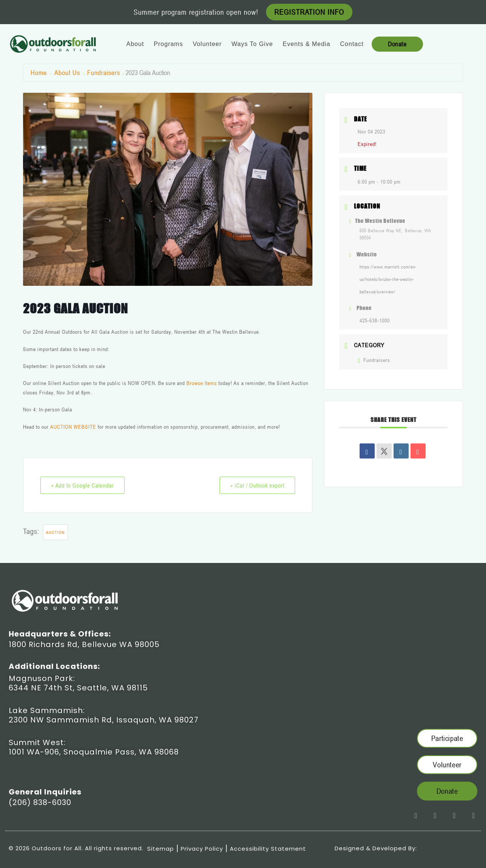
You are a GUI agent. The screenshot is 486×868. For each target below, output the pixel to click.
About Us (67, 72)
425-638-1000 (375, 320)
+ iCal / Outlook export (257, 485)
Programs (168, 44)
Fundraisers (104, 72)
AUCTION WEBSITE (73, 427)
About (135, 44)
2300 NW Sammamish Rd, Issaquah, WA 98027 (104, 720)
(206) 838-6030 (40, 802)
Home (40, 72)
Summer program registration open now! (196, 12)
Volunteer (207, 44)
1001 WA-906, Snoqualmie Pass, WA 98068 (94, 752)
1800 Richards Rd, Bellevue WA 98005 (84, 644)
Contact (352, 44)
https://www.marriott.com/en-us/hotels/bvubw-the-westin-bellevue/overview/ (388, 279)
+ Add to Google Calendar (83, 485)
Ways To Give (252, 44)
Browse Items (202, 383)
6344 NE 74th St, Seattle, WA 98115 (78, 688)
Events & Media (306, 44)
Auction (55, 532)
